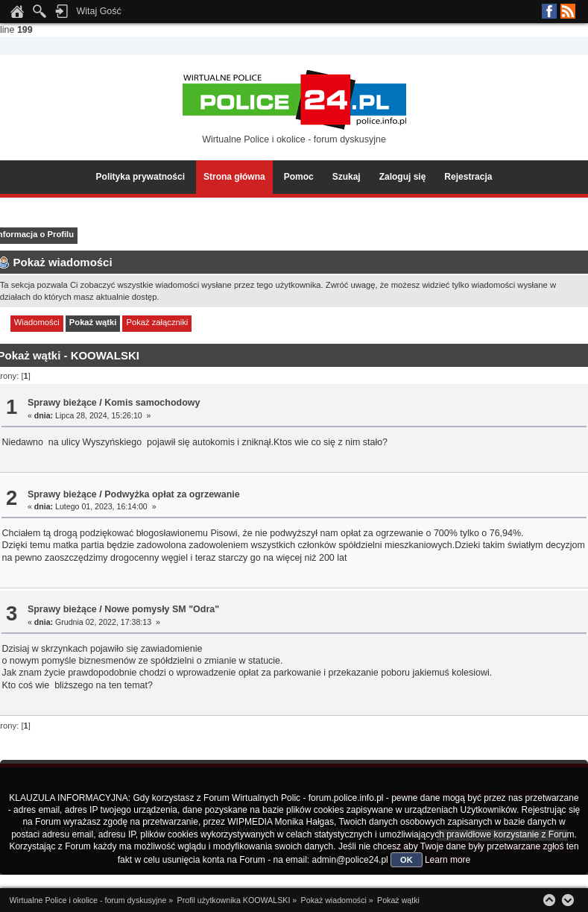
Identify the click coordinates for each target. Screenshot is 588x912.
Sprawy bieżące (62, 403)
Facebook (549, 11)
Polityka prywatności (140, 177)
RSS (568, 11)
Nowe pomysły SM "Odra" (162, 609)
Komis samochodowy (152, 403)
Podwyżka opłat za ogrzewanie (172, 494)
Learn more (448, 860)
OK (407, 860)
